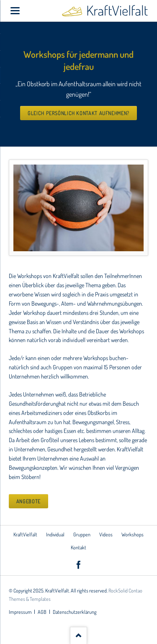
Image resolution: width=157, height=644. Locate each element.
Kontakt (78, 547)
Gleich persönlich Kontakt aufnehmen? (78, 113)
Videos (106, 534)
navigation (15, 11)
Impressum (20, 612)
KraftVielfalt (25, 534)
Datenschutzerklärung (75, 612)
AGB (42, 612)
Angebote (28, 501)
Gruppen (82, 534)
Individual (55, 534)
